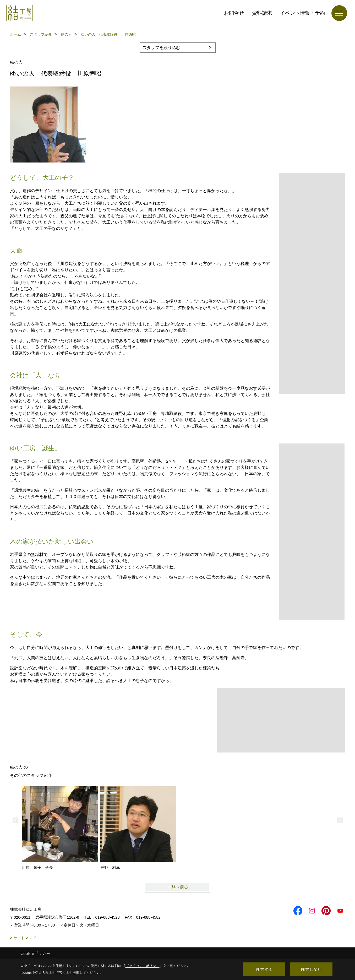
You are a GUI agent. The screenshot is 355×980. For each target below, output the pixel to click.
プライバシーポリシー (143, 966)
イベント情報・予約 (302, 13)
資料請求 (262, 13)
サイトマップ (25, 938)
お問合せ (234, 13)
